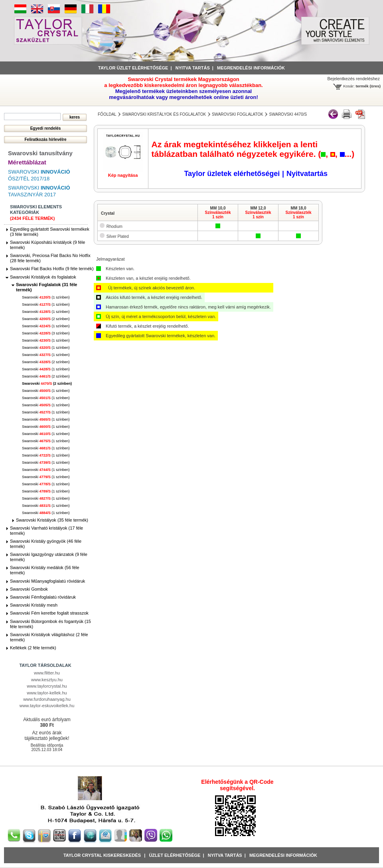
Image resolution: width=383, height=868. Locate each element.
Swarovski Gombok (29, 589)
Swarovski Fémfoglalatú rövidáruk (43, 597)
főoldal (107, 114)
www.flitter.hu (47, 673)
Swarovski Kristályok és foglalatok (43, 277)
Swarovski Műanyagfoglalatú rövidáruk (47, 581)
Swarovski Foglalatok (238, 114)
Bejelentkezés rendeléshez (354, 79)
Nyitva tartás (193, 68)
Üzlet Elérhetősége (175, 855)
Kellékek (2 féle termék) (33, 648)
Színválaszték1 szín (218, 215)
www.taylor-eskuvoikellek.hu (47, 706)
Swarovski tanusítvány (40, 153)
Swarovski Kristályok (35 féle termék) (52, 520)
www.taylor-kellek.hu (47, 693)
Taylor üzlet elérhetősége (133, 68)
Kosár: (349, 86)
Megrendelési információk (251, 68)
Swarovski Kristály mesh (34, 605)
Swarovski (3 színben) (46, 333)
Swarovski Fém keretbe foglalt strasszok (49, 613)
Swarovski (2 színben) (46, 319)
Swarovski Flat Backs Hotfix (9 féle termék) (52, 269)
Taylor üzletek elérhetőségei (232, 174)
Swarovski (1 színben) (46, 297)
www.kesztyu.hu (47, 680)
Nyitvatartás (307, 174)
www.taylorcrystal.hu (47, 686)
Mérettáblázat (27, 162)
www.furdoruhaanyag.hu (47, 699)
